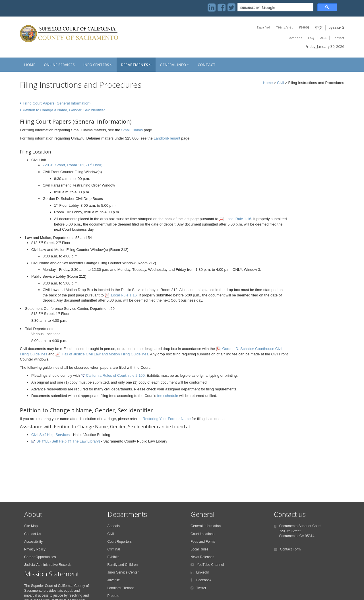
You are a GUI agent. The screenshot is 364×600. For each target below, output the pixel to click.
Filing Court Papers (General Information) (57, 103)
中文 (319, 28)
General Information (206, 526)
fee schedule (168, 396)
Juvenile (114, 580)
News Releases (202, 557)
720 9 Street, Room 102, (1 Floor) (73, 165)
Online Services (59, 65)
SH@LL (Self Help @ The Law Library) (66, 441)
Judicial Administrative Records (48, 565)
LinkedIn (203, 572)
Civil (281, 83)
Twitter (201, 588)
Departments (136, 65)
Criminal (114, 549)
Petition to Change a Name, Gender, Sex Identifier (64, 110)
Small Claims (132, 130)
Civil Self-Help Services (50, 435)
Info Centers (98, 65)
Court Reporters (120, 542)
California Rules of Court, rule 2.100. (113, 375)
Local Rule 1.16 (238, 219)
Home (30, 65)
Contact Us (33, 534)
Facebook (203, 580)
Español (263, 27)
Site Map (31, 526)
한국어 (304, 27)
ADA (323, 38)
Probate (113, 596)
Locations (295, 38)
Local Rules (199, 549)
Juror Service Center (123, 572)
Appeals (114, 526)
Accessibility (33, 542)
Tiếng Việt (284, 27)
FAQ (311, 38)
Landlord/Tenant (167, 138)
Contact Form (290, 549)
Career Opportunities (40, 557)
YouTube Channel (210, 565)
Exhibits (113, 557)
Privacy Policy (35, 549)
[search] (275, 8)
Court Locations (202, 534)
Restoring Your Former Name (167, 419)
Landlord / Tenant (121, 588)
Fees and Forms (203, 542)
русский (336, 27)
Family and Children (123, 565)
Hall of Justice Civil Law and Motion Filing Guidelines (105, 354)
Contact (338, 38)
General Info (174, 65)
